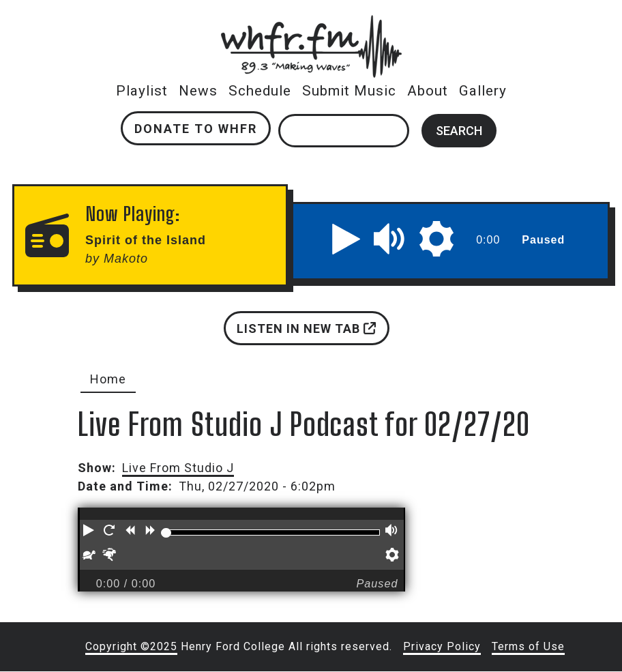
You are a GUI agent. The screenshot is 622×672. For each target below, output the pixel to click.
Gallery (483, 91)
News (198, 91)
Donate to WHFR (196, 129)
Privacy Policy (442, 646)
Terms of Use (528, 646)
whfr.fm (311, 24)
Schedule (260, 91)
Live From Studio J (178, 468)
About (428, 91)
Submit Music (349, 91)
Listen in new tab (306, 328)
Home (108, 379)
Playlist (142, 91)
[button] (346, 239)
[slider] (166, 533)
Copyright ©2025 (131, 646)
